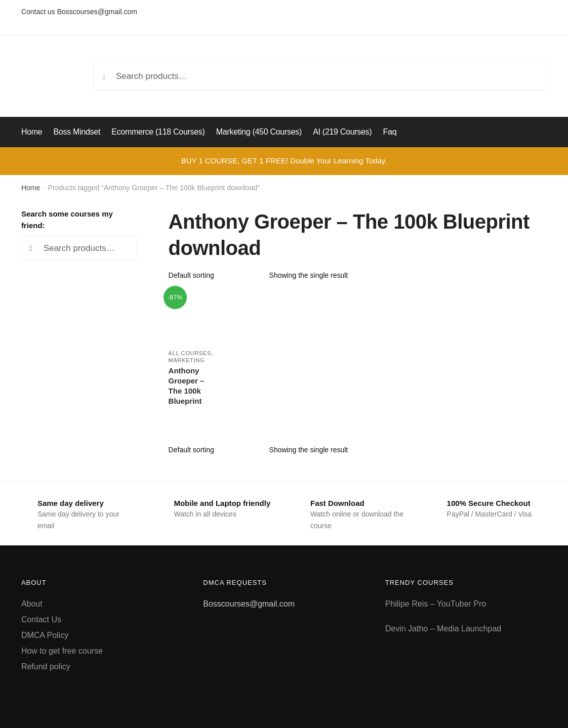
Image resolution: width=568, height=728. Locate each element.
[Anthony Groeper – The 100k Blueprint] (194, 316)
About (32, 604)
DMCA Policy (45, 635)
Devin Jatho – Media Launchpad (443, 629)
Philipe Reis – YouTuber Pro (436, 604)
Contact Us (41, 619)
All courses (190, 353)
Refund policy (46, 667)
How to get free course (62, 651)
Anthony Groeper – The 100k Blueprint (187, 386)
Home (31, 188)
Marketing (187, 360)
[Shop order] (215, 275)
